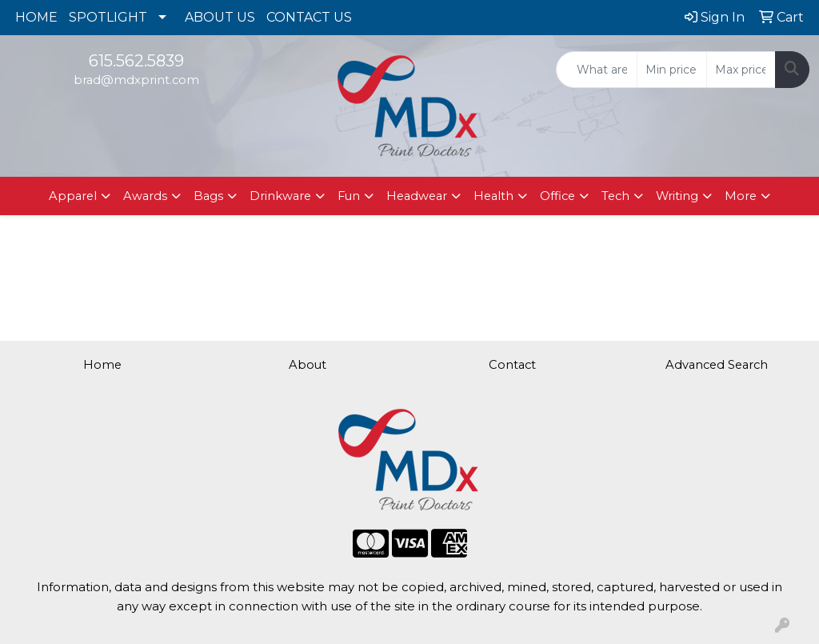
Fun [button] (349, 196)
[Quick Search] (597, 70)
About (308, 365)
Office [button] (557, 196)
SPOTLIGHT (108, 17)
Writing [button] (677, 196)
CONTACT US (309, 17)
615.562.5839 (136, 61)
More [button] (741, 196)
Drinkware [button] (280, 196)
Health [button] (493, 196)
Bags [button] (208, 196)
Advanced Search (717, 365)
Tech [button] (615, 196)
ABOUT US (220, 17)
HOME (36, 17)
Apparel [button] (73, 196)
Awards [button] (145, 196)
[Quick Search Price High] (741, 70)
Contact (512, 365)
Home (102, 365)
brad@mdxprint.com (136, 80)
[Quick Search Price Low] (671, 70)
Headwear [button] (417, 196)
